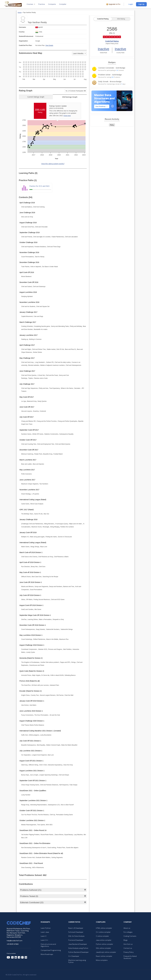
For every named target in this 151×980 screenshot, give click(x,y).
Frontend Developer (76, 940)
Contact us (128, 948)
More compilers (102, 960)
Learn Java (45, 932)
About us (127, 928)
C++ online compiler (103, 932)
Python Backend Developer (78, 952)
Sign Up (141, 4)
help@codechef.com (15, 941)
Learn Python (46, 928)
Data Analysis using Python (78, 948)
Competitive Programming (51, 950)
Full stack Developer (76, 932)
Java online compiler (104, 940)
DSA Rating (121, 19)
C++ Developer (74, 956)
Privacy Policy (129, 952)
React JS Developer (76, 928)
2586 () (40, 110)
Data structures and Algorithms (48, 945)
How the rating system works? (53, 164)
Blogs (125, 940)
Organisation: (23, 41)
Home (20, 13)
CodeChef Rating (103, 19)
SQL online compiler (103, 948)
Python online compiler (104, 944)
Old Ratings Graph (70, 97)
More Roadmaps (47, 954)
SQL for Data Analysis (76, 936)
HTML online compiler (104, 928)
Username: (23, 27)
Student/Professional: (26, 36)
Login (131, 4)
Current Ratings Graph (36, 97)
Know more (67, 116)
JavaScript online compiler (106, 952)
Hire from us (128, 944)
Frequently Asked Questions (130, 957)
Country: (22, 32)
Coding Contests (130, 936)
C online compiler (102, 936)
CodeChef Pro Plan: (26, 45)
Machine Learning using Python (77, 961)
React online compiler (104, 956)
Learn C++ (44, 940)
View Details (49, 45)
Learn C (44, 936)
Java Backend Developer (78, 944)
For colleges (128, 932)
